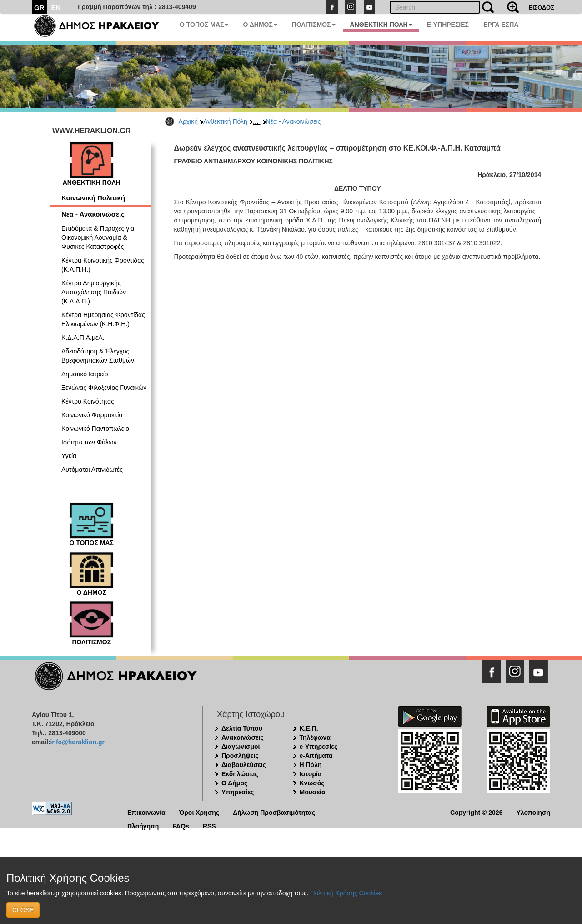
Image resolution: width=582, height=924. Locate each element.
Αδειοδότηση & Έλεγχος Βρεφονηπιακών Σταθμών (98, 356)
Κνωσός (312, 783)
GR (39, 8)
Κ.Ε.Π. (309, 728)
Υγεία (69, 456)
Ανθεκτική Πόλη (225, 121)
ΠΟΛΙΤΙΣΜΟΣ (314, 25)
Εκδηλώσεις (240, 774)
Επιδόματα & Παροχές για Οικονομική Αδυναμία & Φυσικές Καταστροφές (98, 237)
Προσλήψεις (240, 756)
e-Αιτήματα (316, 756)
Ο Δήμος (234, 783)
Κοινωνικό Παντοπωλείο (95, 429)
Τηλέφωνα (315, 737)
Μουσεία (313, 792)
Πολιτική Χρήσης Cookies (346, 893)
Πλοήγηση (143, 826)
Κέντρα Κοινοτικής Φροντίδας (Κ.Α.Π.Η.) (103, 265)
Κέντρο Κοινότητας (88, 401)
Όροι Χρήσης (199, 812)
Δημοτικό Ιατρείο (85, 374)
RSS (209, 826)
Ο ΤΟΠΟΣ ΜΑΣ (204, 25)
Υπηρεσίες (238, 792)
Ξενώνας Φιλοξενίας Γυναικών (104, 388)
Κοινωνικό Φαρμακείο (92, 415)
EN (56, 8)
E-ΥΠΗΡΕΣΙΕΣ (448, 25)
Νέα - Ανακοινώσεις (294, 121)
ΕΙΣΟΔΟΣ (541, 8)
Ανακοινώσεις (243, 737)
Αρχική (188, 121)
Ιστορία (311, 774)
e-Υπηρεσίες (319, 747)
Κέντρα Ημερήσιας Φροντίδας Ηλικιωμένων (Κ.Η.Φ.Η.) (103, 319)
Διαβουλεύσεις (244, 765)
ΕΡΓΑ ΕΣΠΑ (501, 25)
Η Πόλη (311, 765)
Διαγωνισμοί (241, 747)
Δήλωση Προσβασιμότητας (274, 812)
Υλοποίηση (533, 812)
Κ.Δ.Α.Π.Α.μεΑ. (83, 338)
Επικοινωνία (146, 812)
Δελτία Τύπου (242, 728)
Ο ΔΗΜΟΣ (260, 25)
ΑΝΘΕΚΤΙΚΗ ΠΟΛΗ (381, 25)
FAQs (181, 826)
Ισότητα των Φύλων (89, 442)
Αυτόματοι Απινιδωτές (92, 470)
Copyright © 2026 (476, 812)
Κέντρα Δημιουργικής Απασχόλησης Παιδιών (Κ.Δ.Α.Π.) (94, 292)
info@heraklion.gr (77, 742)
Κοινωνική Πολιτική (93, 198)
